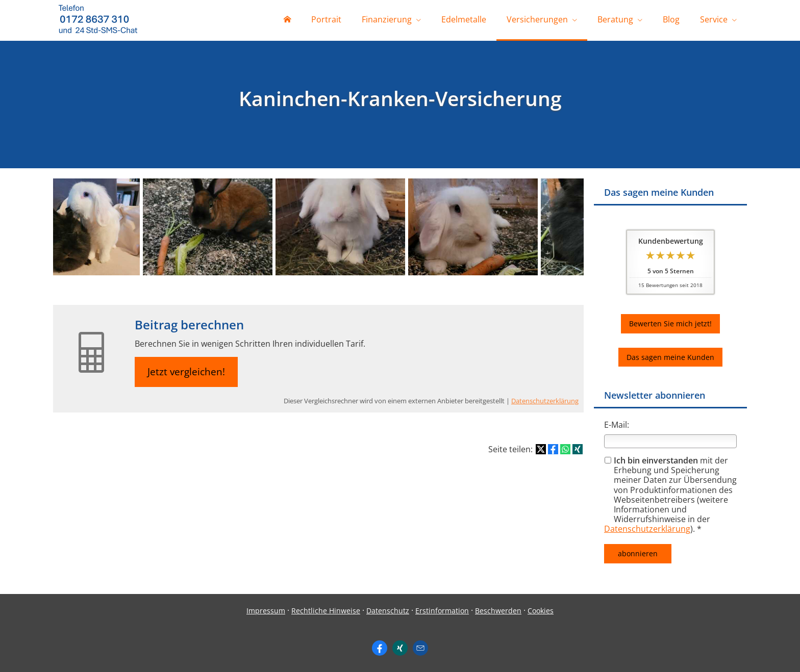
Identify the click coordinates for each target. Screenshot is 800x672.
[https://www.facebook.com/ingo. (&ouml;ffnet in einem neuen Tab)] (380, 648)
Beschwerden (498, 611)
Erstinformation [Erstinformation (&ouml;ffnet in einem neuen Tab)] (442, 611)
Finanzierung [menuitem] (387, 19)
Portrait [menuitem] (326, 19)
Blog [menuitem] (671, 19)
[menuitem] (287, 20)
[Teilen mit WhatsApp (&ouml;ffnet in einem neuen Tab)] (565, 449)
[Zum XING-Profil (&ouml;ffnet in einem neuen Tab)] (400, 648)
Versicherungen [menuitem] (537, 19)
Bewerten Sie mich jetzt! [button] (670, 324)
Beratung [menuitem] (615, 19)
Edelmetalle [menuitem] (464, 19)
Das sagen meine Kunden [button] (670, 357)
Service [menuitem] (714, 19)
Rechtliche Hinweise (326, 611)
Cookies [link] (541, 611)
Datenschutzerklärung (647, 529)
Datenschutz (388, 611)
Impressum (266, 611)
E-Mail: (617, 425)
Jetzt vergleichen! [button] (186, 372)
